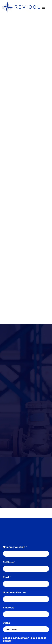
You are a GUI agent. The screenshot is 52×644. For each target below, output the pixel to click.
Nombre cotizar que (15, 592)
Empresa (8, 608)
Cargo (7, 623)
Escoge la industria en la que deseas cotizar (25, 639)
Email (7, 577)
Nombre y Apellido (15, 547)
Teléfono (9, 562)
